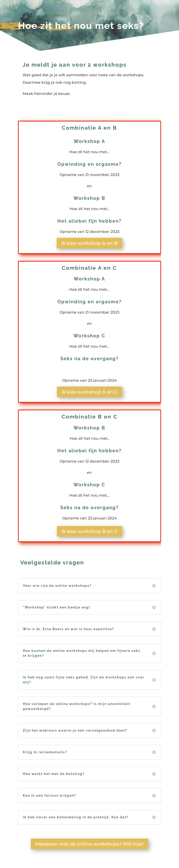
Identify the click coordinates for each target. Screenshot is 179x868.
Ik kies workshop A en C (89, 392)
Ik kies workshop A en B (89, 243)
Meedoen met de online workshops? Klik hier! (89, 844)
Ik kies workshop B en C (89, 531)
